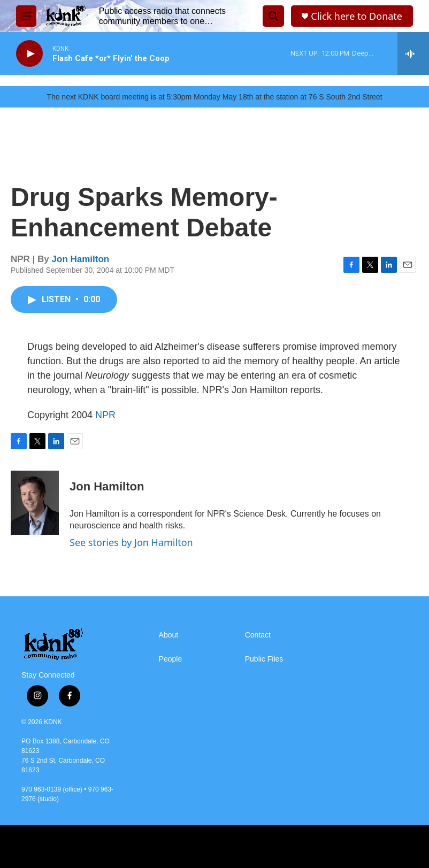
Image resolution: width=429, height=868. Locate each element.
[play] (29, 54)
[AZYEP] (85, 847)
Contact (258, 635)
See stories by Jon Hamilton (131, 542)
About (169, 635)
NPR (105, 415)
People (171, 659)
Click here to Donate (357, 16)
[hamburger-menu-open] (26, 16)
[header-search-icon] (273, 16)
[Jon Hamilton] (35, 503)
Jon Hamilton (81, 259)
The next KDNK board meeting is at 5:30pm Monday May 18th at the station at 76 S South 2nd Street (214, 97)
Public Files (264, 659)
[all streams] (413, 53)
